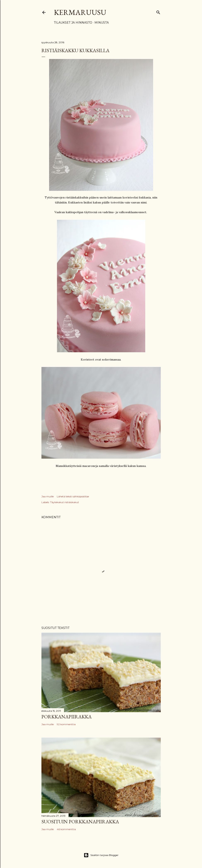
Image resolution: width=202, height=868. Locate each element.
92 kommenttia (66, 724)
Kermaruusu (80, 12)
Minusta (102, 23)
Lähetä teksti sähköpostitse (73, 496)
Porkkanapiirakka (67, 717)
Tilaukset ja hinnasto (73, 23)
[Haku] (158, 11)
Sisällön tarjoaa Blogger (101, 855)
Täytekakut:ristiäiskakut (65, 502)
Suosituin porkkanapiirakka (80, 822)
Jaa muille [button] (48, 496)
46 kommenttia (66, 829)
